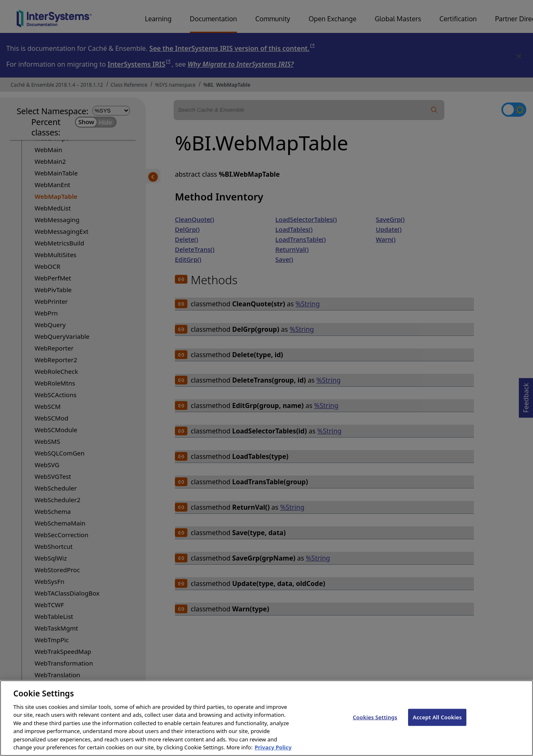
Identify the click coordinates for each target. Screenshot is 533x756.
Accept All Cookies (437, 726)
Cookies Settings (375, 726)
